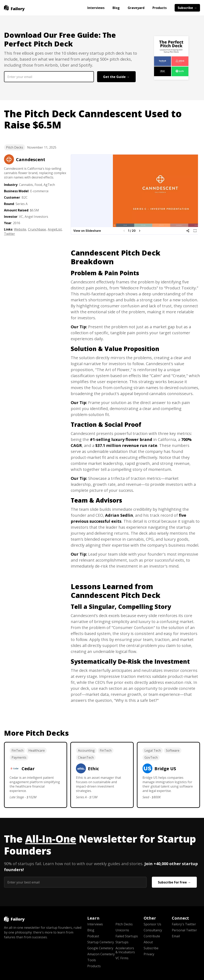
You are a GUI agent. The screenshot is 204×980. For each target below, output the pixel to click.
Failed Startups (127, 936)
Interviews (96, 8)
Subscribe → (187, 8)
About (148, 942)
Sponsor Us (152, 924)
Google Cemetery (100, 948)
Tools (92, 960)
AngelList (55, 229)
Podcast (93, 936)
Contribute (152, 936)
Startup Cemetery (101, 942)
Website (20, 229)
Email (176, 936)
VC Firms (122, 958)
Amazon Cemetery (101, 954)
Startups (122, 942)
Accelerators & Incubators (125, 950)
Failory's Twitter (184, 924)
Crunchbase (37, 229)
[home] (14, 8)
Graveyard (136, 8)
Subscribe (151, 948)
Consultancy (153, 930)
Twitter (9, 234)
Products (160, 8)
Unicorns (122, 930)
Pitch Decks (15, 147)
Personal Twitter (184, 930)
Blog (116, 8)
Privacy (149, 954)
